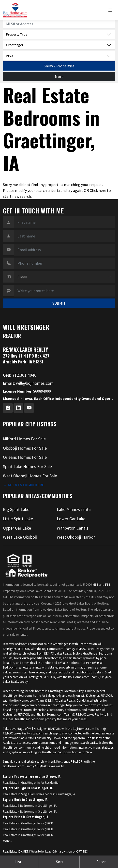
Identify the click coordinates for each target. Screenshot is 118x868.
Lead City (51, 851)
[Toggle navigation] (111, 10)
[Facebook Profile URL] (8, 408)
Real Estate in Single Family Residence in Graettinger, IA (39, 794)
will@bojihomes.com (28, 383)
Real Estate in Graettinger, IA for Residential (31, 782)
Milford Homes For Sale (24, 439)
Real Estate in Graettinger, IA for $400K (28, 835)
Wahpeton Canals (73, 528)
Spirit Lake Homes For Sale (27, 467)
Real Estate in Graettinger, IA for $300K (28, 829)
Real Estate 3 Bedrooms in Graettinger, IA (30, 806)
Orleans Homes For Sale (25, 457)
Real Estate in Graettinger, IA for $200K (28, 823)
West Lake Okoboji (20, 537)
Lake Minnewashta (74, 509)
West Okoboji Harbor (76, 537)
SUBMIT (59, 303)
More (59, 76)
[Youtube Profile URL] (29, 408)
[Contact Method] (64, 277)
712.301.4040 (20, 375)
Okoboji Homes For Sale (25, 448)
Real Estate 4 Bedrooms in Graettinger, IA (30, 811)
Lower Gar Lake (71, 519)
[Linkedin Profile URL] (18, 408)
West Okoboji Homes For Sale (30, 476)
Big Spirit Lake (16, 509)
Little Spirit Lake (18, 519)
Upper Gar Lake (17, 528)
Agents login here (24, 485)
